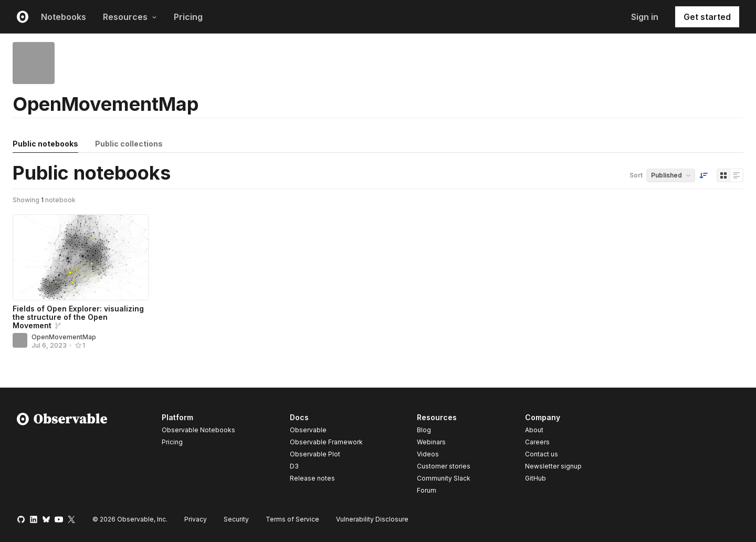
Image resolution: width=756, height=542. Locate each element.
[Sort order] (703, 175)
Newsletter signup (553, 466)
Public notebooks (45, 144)
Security (236, 519)
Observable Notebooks (198, 430)
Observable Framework (326, 442)
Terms (292, 519)
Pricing (188, 17)
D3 (294, 466)
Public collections (129, 144)
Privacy (196, 519)
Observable (308, 430)
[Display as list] (737, 175)
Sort (636, 175)
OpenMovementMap (64, 337)
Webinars (431, 442)
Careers (537, 442)
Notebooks (64, 17)
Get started (707, 17)
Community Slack (444, 478)
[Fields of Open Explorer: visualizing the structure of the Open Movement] (81, 257)
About (534, 430)
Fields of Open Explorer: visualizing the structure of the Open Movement (78, 317)
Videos (428, 454)
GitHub (535, 478)
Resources (130, 17)
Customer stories (444, 466)
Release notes (312, 478)
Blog (424, 430)
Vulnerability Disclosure (372, 519)
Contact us (542, 454)
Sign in (645, 17)
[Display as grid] (723, 175)
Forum (427, 490)
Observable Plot (315, 454)
